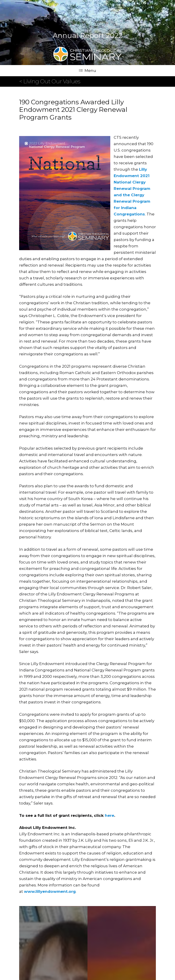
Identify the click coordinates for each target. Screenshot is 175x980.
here (109, 815)
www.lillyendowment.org (50, 891)
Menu (88, 71)
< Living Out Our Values (50, 81)
